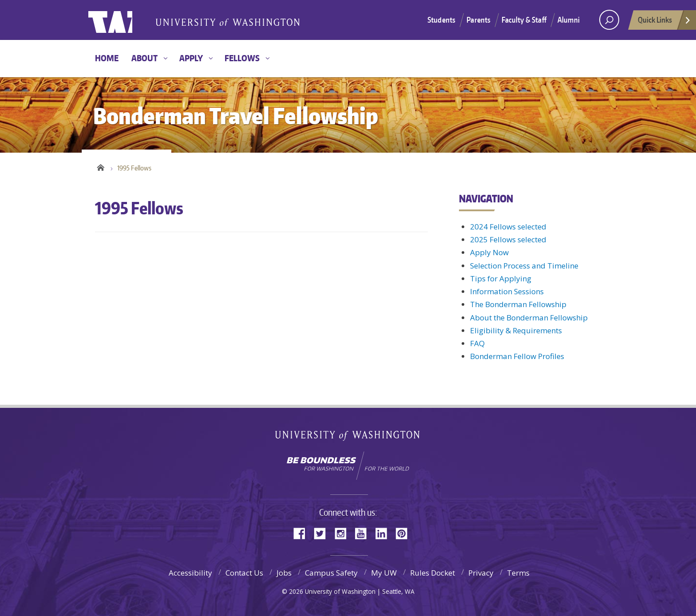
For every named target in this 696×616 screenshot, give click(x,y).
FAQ (477, 343)
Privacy (481, 573)
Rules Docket (433, 573)
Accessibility (190, 573)
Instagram (344, 533)
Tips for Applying (501, 278)
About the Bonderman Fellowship (529, 318)
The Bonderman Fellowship (518, 304)
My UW (384, 573)
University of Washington (125, 20)
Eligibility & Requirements (516, 330)
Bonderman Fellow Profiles (517, 356)
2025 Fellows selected (508, 239)
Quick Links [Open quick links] (664, 22)
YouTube (364, 533)
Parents (478, 20)
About (144, 58)
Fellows (242, 58)
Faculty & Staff (524, 20)
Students (441, 20)
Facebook (303, 533)
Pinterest (405, 533)
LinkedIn (384, 533)
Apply (191, 58)
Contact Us (244, 573)
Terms (518, 573)
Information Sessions (507, 291)
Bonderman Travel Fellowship (228, 20)
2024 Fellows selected (508, 227)
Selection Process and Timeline (524, 266)
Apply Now (489, 252)
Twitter (323, 533)
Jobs (284, 573)
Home (107, 58)
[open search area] (609, 20)
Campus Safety (331, 573)
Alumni (569, 20)
